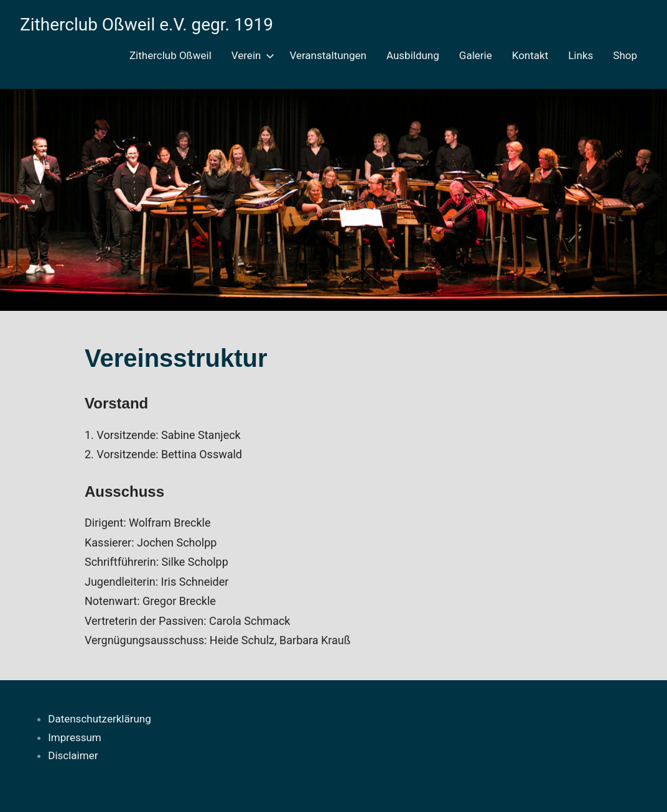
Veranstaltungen (328, 55)
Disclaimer (73, 755)
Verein (251, 55)
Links (581, 55)
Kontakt (530, 55)
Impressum (75, 737)
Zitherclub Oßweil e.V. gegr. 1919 (147, 25)
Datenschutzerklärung (99, 719)
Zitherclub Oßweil (170, 55)
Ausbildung (413, 55)
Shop (625, 55)
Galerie (476, 55)
